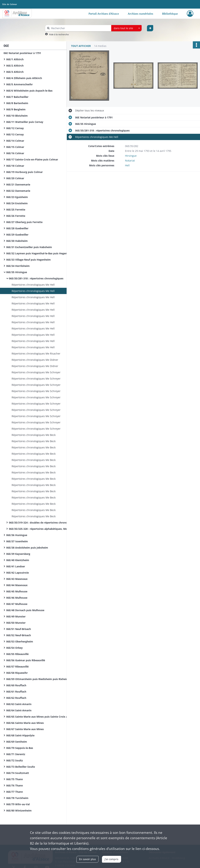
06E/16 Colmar (15, 153)
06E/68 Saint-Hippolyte (20, 735)
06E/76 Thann (15, 785)
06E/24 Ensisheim (17, 203)
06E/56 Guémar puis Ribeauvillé (26, 660)
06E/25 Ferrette (16, 210)
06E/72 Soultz (15, 760)
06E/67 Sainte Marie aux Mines (25, 729)
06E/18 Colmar (15, 166)
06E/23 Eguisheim (17, 197)
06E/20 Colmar (15, 178)
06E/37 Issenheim (17, 541)
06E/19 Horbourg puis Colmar (24, 172)
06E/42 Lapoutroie (17, 573)
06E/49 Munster (16, 616)
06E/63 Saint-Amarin (19, 704)
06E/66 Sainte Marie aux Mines (25, 723)
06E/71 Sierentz (16, 754)
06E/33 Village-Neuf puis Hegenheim (28, 260)
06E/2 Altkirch (15, 66)
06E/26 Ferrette (16, 216)
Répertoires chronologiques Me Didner (35, 360)
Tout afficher (81, 46)
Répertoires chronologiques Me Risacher (36, 354)
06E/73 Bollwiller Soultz (21, 767)
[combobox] (126, 28)
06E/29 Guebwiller (17, 235)
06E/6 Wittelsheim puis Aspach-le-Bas (29, 91)
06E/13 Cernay (15, 134)
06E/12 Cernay (15, 128)
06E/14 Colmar (15, 141)
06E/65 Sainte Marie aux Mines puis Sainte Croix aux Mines (42, 717)
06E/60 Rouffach (16, 685)
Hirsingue (131, 156)
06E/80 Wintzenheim (19, 810)
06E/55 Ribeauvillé (17, 654)
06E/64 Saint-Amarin (19, 710)
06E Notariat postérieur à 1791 (22, 53)
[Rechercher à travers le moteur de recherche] (80, 28)
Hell (127, 165)
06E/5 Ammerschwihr (19, 84)
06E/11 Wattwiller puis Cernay (25, 122)
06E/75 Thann (15, 779)
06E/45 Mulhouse (17, 591)
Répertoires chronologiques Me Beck (34, 435)
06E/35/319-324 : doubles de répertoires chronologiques (43, 523)
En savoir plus (87, 859)
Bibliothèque (170, 14)
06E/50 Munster (16, 623)
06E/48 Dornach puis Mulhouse (25, 610)
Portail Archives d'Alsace (104, 14)
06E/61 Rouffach (16, 692)
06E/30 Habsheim (17, 241)
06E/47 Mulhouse (17, 604)
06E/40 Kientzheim (18, 560)
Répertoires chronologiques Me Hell (33, 285)
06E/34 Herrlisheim (18, 266)
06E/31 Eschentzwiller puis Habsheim (29, 247)
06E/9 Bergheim (16, 109)
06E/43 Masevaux (17, 579)
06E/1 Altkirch (15, 59)
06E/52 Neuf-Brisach (19, 635)
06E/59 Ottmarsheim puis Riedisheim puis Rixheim (37, 679)
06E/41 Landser (16, 566)
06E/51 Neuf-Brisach (19, 629)
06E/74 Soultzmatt (18, 773)
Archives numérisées (141, 14)
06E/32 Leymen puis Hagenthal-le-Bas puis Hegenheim (40, 253)
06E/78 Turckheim (17, 798)
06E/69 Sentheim (17, 742)
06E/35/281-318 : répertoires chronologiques (36, 278)
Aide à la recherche (59, 34)
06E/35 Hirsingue (17, 272)
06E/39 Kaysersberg (18, 554)
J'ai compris (112, 859)
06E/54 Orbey (14, 648)
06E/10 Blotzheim (17, 116)
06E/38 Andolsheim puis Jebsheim (27, 548)
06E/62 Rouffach (16, 698)
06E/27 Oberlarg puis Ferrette (24, 222)
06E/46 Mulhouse (17, 598)
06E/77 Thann (15, 792)
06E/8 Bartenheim (17, 103)
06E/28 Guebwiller (17, 228)
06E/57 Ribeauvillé (17, 667)
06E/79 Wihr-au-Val (18, 804)
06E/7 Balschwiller (17, 97)
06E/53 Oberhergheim (20, 641)
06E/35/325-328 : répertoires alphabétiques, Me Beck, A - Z (45, 529)
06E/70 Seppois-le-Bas (20, 748)
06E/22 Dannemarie (18, 191)
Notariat (130, 161)
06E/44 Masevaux (17, 585)
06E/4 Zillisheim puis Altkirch (24, 78)
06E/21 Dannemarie (18, 184)
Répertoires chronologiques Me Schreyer (36, 372)
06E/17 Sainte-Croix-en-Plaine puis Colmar (32, 159)
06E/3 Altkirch (15, 72)
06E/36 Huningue (17, 535)
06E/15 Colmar (15, 147)
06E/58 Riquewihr (17, 673)
